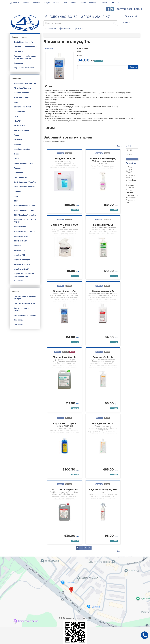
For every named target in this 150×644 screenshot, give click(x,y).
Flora (16, 116)
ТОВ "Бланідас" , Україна (25, 206)
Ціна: (80, 56)
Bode (16, 102)
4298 (66, 352)
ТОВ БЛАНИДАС (21, 236)
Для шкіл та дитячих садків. (23, 309)
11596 (69, 153)
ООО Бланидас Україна (24, 187)
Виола (17, 154)
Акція (72, 352)
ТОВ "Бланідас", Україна (25, 215)
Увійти (127, 23)
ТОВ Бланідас (20, 227)
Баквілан (18, 140)
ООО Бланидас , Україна (25, 182)
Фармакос (18, 281)
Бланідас (18, 145)
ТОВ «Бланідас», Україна (25, 83)
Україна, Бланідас (22, 260)
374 (79, 51)
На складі (98, 61)
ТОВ (16, 201)
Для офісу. (19, 325)
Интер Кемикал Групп (23, 163)
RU (119, 3)
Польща (17, 192)
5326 (69, 484)
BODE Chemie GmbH (23, 107)
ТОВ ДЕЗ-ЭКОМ (21, 241)
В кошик (133, 67)
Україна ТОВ (20, 255)
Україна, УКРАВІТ (22, 269)
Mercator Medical (21, 130)
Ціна (128, 146)
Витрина (49, 48)
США (16, 196)
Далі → (119, 146)
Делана (17, 159)
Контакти (104, 3)
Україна (17, 246)
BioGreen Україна (22, 98)
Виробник (131, 163)
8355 (107, 286)
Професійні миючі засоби (25, 47)
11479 (107, 219)
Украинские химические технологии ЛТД (25, 275)
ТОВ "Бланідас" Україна (25, 210)
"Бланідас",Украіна (22, 88)
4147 (69, 286)
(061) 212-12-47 (96, 17)
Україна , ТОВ (20, 250)
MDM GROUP (19, 126)
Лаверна (18, 168)
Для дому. (18, 320)
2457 (69, 219)
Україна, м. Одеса (22, 265)
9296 (107, 153)
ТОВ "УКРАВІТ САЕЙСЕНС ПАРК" (25, 221)
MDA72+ (17, 121)
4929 (107, 484)
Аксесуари (19, 63)
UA (113, 3)
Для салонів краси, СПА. (25, 304)
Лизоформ (19, 173)
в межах (132, 159)
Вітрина (60, 153)
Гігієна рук (19, 51)
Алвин (17, 135)
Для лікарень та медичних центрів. (26, 298)
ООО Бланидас (20, 178)
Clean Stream (20, 112)
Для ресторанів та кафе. (25, 315)
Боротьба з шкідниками (25, 68)
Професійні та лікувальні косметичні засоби (25, 57)
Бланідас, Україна (22, 149)
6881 (107, 418)
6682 (107, 352)
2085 (69, 418)
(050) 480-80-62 (61, 17)
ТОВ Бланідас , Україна (24, 232)
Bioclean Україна (21, 93)
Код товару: (83, 48)
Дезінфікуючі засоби (23, 42)
